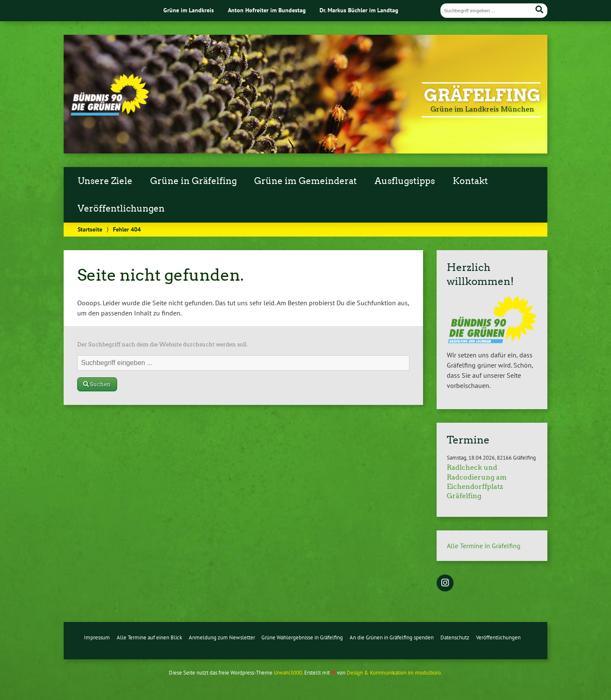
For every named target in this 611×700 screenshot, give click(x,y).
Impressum (97, 637)
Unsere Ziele (105, 181)
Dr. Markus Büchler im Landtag (359, 10)
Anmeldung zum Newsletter (222, 637)
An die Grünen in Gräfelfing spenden (392, 637)
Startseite (90, 229)
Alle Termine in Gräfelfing (484, 546)
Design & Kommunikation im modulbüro (394, 673)
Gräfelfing (482, 95)
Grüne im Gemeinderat (305, 181)
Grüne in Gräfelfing (193, 181)
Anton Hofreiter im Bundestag (267, 10)
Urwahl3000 (288, 673)
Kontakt (470, 181)
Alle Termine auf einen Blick (149, 637)
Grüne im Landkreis (189, 10)
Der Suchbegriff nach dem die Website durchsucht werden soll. (163, 344)
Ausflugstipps (405, 181)
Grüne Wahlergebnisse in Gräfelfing (302, 637)
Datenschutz (455, 637)
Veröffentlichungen (121, 209)
